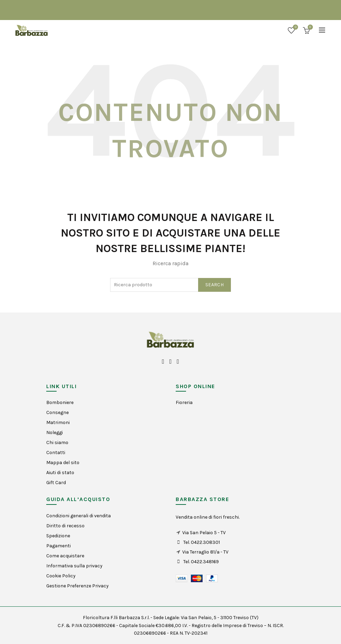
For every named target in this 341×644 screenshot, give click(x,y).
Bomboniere (60, 402)
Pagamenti (59, 546)
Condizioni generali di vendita (79, 516)
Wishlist (295, 27)
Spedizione (58, 536)
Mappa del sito (63, 463)
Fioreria (184, 402)
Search (215, 285)
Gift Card (56, 483)
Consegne (57, 412)
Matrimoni (58, 422)
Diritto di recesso (65, 526)
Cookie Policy (61, 576)
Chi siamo (57, 443)
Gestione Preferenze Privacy (77, 586)
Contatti (56, 453)
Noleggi (55, 432)
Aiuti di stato (60, 473)
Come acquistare (65, 556)
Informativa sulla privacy (74, 566)
